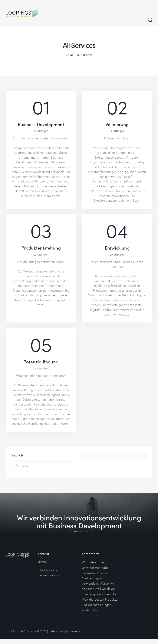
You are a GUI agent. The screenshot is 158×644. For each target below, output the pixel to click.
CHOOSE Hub (14, 631)
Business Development (41, 124)
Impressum (73, 631)
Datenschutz (56, 631)
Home (69, 55)
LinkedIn (43, 561)
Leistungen (41, 131)
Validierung (117, 124)
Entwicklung (117, 248)
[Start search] (150, 20)
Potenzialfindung (41, 362)
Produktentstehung (41, 248)
